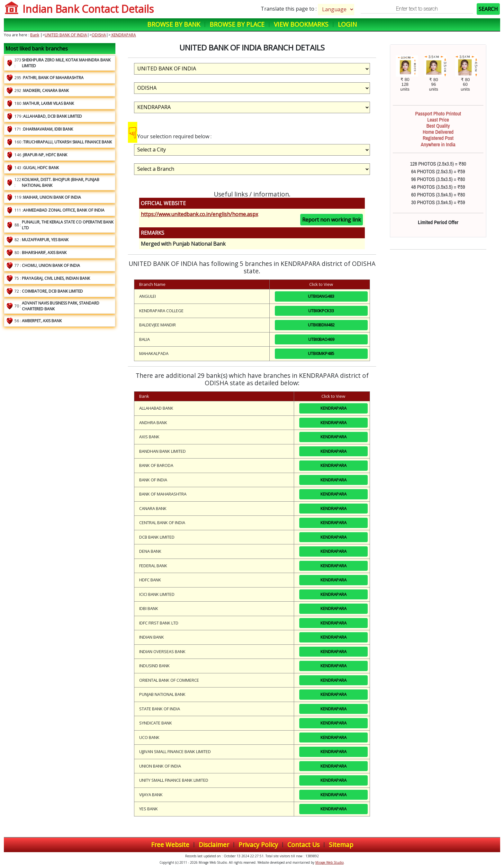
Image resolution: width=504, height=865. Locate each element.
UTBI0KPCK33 (321, 311)
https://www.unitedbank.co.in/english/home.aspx (199, 214)
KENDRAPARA (123, 35)
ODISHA (99, 35)
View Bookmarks (301, 24)
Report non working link (332, 220)
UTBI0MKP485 (321, 353)
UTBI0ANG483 (321, 296)
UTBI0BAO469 (321, 339)
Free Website (170, 845)
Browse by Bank (174, 24)
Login (347, 24)
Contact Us (303, 845)
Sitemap (341, 845)
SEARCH (488, 9)
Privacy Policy (258, 845)
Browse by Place (237, 24)
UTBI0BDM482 (321, 325)
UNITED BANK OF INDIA (66, 35)
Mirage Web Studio (329, 862)
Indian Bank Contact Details (88, 9)
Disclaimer (214, 845)
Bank (35, 35)
